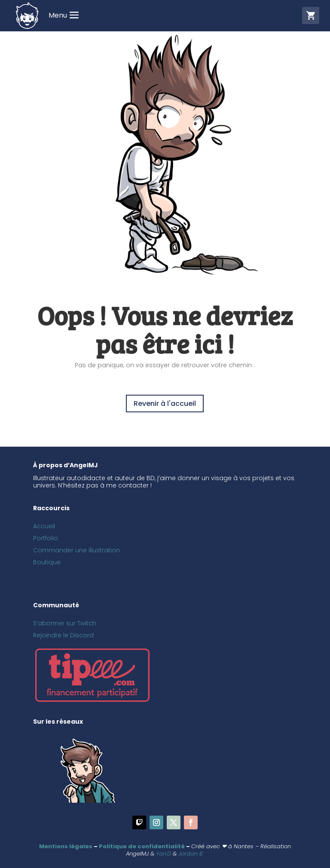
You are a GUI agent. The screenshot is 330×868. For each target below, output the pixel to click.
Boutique (47, 562)
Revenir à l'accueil (165, 404)
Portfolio (46, 538)
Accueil (44, 526)
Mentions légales (66, 846)
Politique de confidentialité (142, 846)
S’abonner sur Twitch (65, 623)
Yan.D (163, 854)
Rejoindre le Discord (63, 635)
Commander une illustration (76, 550)
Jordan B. (191, 854)
